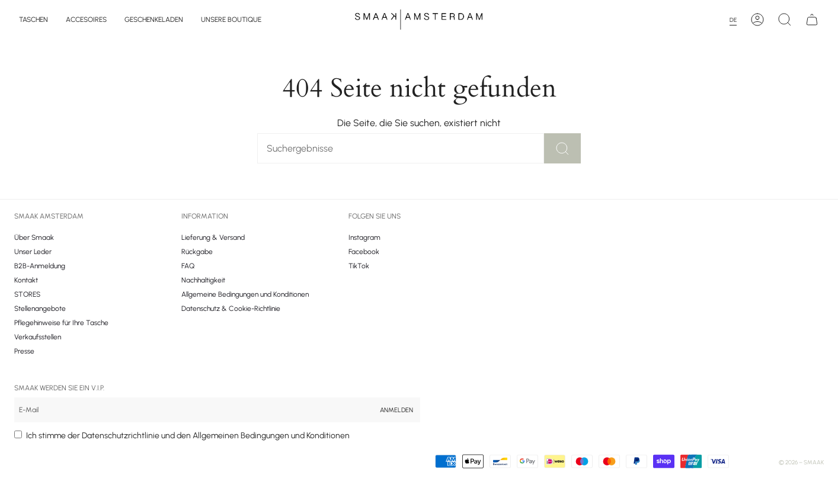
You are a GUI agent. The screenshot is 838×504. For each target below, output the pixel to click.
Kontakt (26, 280)
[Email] (193, 410)
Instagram (364, 237)
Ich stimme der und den (188, 436)
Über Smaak (34, 237)
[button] (33, 20)
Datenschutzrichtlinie (121, 436)
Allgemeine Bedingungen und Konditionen (245, 294)
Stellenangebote (40, 309)
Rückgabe (197, 252)
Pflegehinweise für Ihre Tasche (61, 323)
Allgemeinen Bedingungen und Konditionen (271, 436)
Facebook (364, 252)
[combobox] (737, 20)
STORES (27, 294)
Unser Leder (33, 252)
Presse (24, 351)
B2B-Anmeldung (40, 266)
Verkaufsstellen (38, 337)
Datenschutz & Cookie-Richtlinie (231, 309)
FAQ (188, 266)
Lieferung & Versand (213, 237)
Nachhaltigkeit (203, 280)
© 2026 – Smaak (801, 462)
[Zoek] (382, 148)
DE (733, 20)
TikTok (359, 266)
